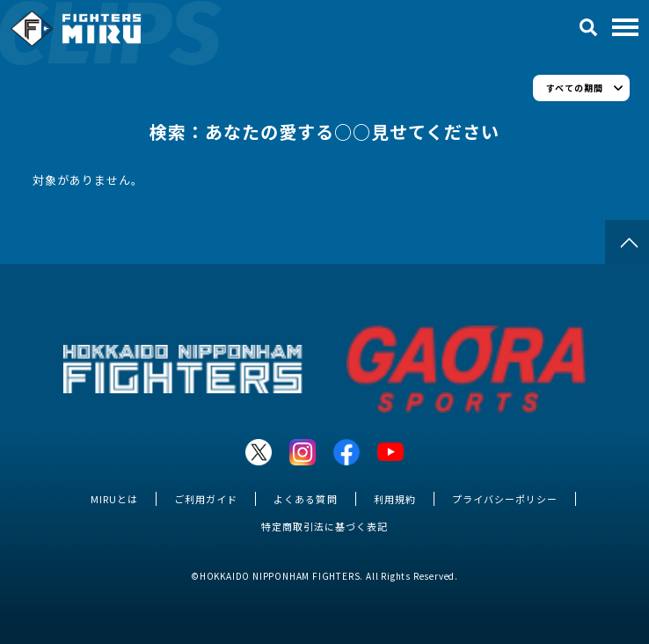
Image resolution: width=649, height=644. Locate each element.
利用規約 (395, 499)
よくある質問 (305, 499)
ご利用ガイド (206, 499)
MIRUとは (114, 499)
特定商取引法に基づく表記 (324, 526)
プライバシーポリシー (505, 499)
